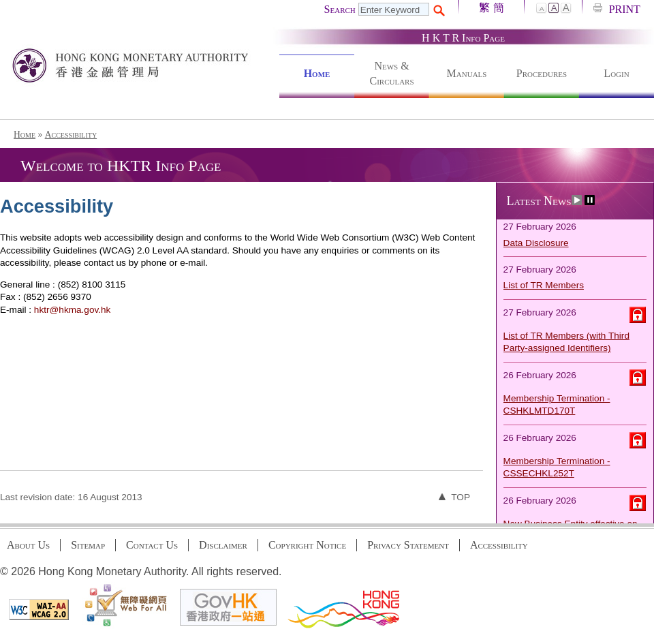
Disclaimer (223, 545)
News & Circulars (391, 73)
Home (317, 73)
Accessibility (71, 135)
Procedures (542, 73)
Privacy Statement (408, 545)
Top (454, 497)
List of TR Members (544, 286)
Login (616, 73)
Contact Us (152, 545)
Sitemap (88, 545)
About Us (28, 545)
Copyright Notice (307, 545)
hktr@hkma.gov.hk (73, 310)
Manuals (467, 73)
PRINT (625, 9)
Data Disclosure (536, 244)
